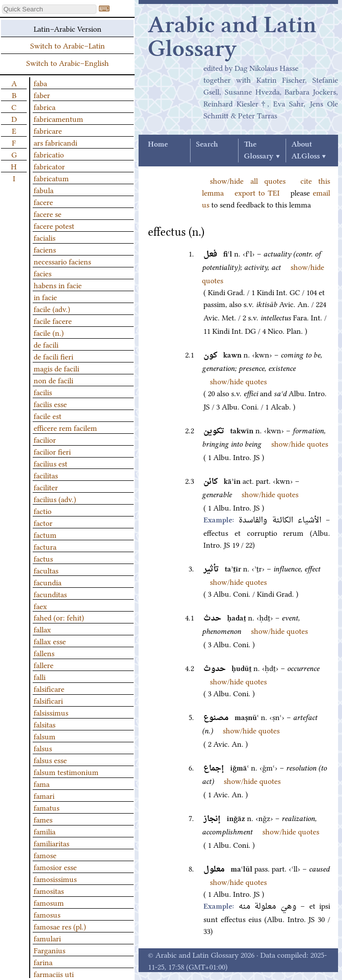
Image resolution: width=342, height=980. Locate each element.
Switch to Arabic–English (68, 62)
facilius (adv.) (55, 499)
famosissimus (55, 878)
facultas (46, 570)
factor (43, 522)
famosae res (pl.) (60, 926)
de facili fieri (53, 356)
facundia (48, 582)
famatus (47, 807)
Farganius (49, 950)
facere (43, 202)
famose (45, 855)
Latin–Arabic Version (68, 28)
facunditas (50, 594)
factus (43, 558)
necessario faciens (62, 261)
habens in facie (58, 285)
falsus (43, 748)
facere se (48, 213)
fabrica (45, 106)
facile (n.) (49, 332)
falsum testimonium (66, 772)
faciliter (46, 487)
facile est (48, 415)
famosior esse (55, 867)
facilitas (46, 475)
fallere (44, 665)
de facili (46, 344)
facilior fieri (52, 451)
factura (45, 546)
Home (158, 145)
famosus (47, 914)
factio (43, 511)
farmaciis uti (54, 974)
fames (43, 819)
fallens (44, 653)
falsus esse (50, 760)
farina (43, 962)
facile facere (53, 320)
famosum (49, 902)
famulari (47, 938)
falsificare (49, 688)
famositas (49, 890)
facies (43, 273)
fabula (44, 190)
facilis (43, 392)
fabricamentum (58, 118)
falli (40, 676)
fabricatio (49, 154)
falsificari (48, 700)
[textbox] (49, 9)
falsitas (45, 724)
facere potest (54, 225)
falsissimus (51, 712)
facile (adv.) (52, 309)
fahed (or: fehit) (59, 617)
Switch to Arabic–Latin (68, 45)
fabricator (49, 166)
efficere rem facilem (65, 427)
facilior (45, 439)
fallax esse (50, 641)
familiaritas (51, 843)
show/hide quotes (238, 381)
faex (40, 606)
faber (42, 95)
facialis (45, 237)
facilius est (50, 463)
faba (40, 83)
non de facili (53, 380)
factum (45, 534)
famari (44, 795)
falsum (45, 736)
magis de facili (56, 368)
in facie (45, 297)
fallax (42, 629)
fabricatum (51, 178)
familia (45, 831)
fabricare (48, 130)
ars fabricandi (55, 142)
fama (42, 783)
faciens (45, 249)
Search (207, 145)
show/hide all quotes (248, 180)
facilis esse (50, 404)
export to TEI (257, 192)
